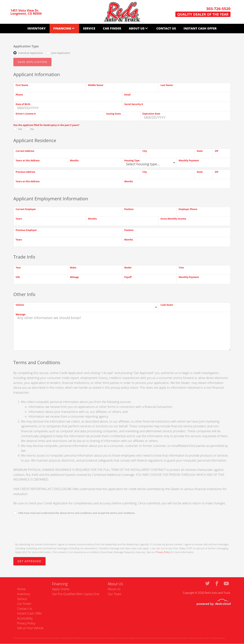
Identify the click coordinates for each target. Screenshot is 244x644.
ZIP (217, 151)
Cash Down (167, 305)
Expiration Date (151, 114)
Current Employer (26, 209)
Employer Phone (188, 209)
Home (21, 589)
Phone (19, 95)
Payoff (128, 277)
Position (129, 209)
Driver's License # (26, 114)
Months (74, 160)
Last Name (167, 85)
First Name (22, 85)
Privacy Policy (163, 552)
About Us (137, 28)
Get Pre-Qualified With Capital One (76, 594)
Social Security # (134, 104)
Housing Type (132, 160)
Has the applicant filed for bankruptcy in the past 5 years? (46, 125)
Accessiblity (25, 618)
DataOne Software (74, 638)
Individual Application (30, 53)
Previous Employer (26, 230)
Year (18, 268)
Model (128, 268)
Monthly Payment (189, 160)
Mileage (74, 277)
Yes (20, 129)
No (32, 129)
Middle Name (96, 85)
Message (20, 314)
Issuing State (114, 114)
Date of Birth (23, 104)
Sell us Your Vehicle (30, 628)
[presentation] (42, 528)
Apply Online (61, 589)
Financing (62, 28)
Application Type (26, 46)
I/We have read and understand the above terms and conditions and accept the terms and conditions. (77, 513)
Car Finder (112, 28)
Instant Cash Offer (200, 28)
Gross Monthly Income (173, 219)
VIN (18, 277)
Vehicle (20, 305)
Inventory (37, 28)
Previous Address (25, 172)
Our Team (115, 594)
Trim (181, 268)
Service (89, 28)
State (200, 151)
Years (19, 219)
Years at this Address (28, 160)
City (145, 151)
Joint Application (61, 53)
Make (73, 268)
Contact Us (166, 28)
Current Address (25, 151)
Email (127, 95)
